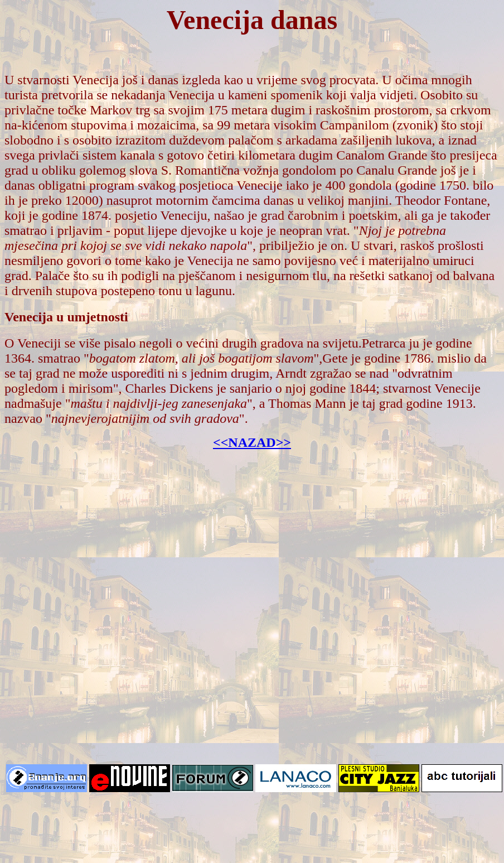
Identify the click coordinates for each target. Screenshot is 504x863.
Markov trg (120, 110)
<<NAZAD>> (252, 442)
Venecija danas (252, 20)
